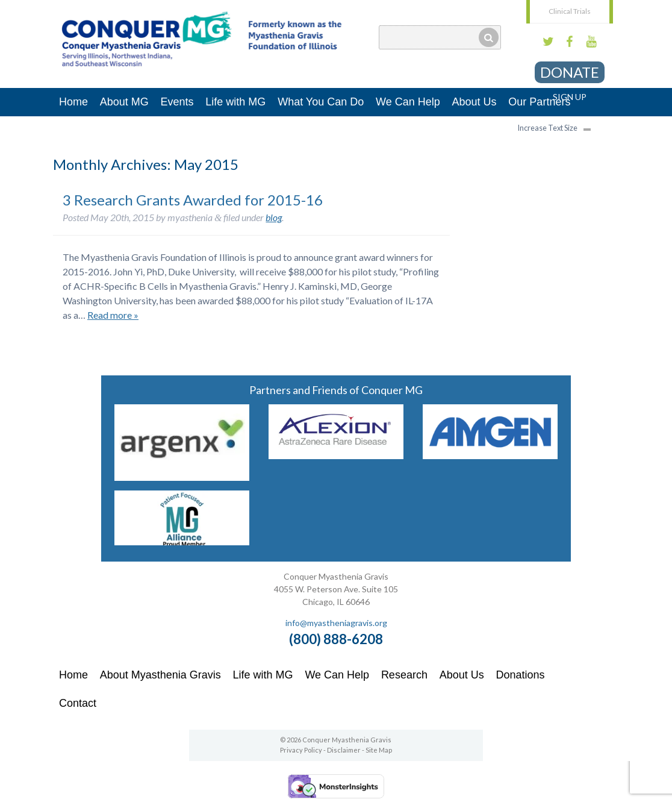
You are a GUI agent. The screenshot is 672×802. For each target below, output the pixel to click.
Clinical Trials (570, 11)
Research (404, 675)
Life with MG (235, 102)
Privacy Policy (301, 750)
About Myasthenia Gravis (160, 675)
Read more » (113, 315)
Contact (78, 703)
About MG (124, 102)
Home (73, 102)
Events (177, 102)
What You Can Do (321, 102)
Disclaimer (344, 750)
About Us (474, 102)
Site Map (379, 750)
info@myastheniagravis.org (336, 623)
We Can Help (408, 102)
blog (274, 217)
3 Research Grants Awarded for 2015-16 (193, 200)
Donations (521, 675)
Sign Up (570, 97)
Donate (570, 72)
